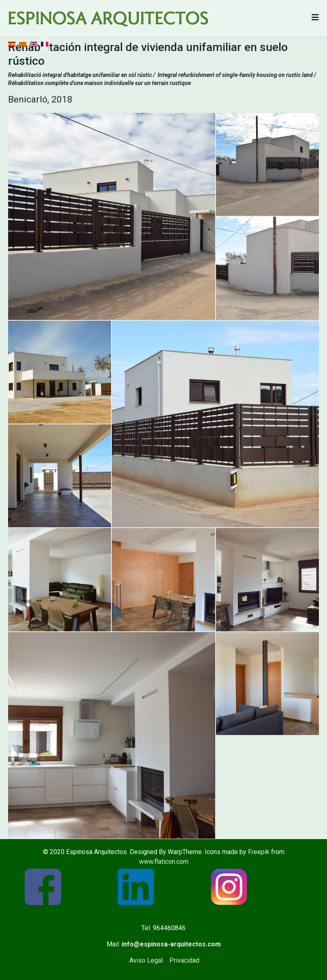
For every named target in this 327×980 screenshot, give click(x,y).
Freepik (259, 852)
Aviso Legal (146, 960)
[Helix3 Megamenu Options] (315, 18)
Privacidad (184, 960)
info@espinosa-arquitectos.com (171, 944)
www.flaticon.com (164, 862)
